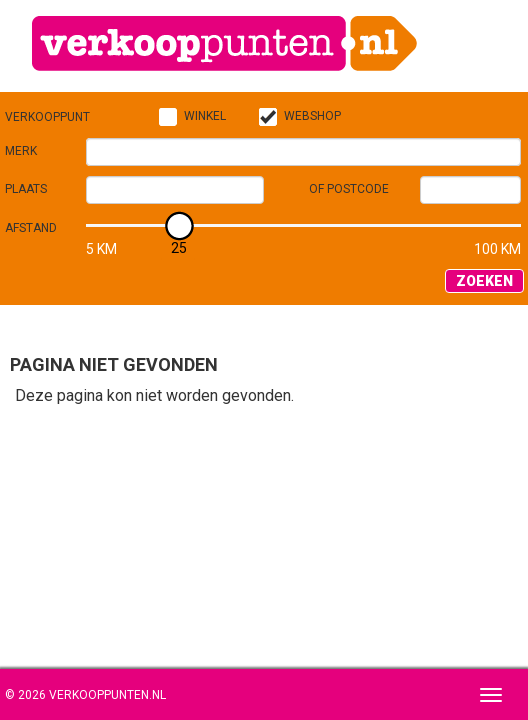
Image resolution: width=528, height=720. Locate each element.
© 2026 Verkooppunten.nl (85, 695)
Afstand (31, 228)
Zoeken (484, 281)
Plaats (26, 189)
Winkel (205, 116)
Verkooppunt (47, 117)
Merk (21, 151)
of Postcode (349, 189)
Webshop (312, 116)
